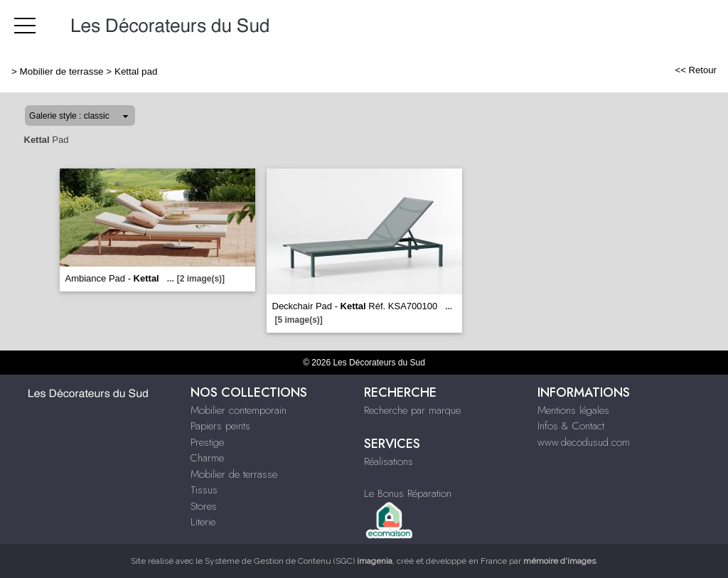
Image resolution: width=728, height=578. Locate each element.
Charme (207, 458)
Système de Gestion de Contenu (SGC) (299, 561)
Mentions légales (573, 410)
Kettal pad (136, 71)
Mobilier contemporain (239, 410)
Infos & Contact (571, 426)
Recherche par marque (412, 410)
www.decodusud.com (584, 442)
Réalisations (389, 461)
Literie (203, 522)
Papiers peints (220, 426)
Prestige (207, 442)
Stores (204, 506)
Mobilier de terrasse (62, 71)
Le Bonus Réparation (408, 493)
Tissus (204, 490)
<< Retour (696, 70)
